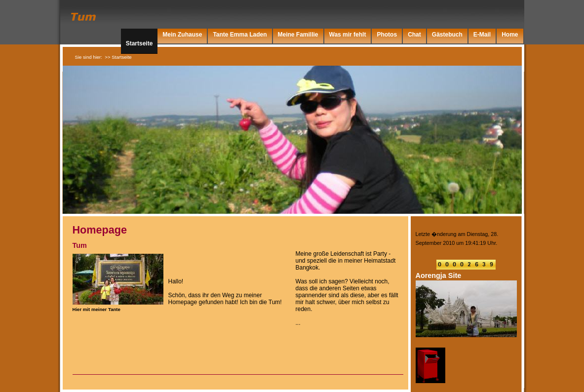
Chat (414, 35)
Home (510, 35)
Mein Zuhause (182, 35)
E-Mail (482, 35)
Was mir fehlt (348, 35)
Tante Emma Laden (240, 35)
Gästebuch (447, 35)
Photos (387, 35)
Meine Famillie (298, 35)
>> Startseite (118, 57)
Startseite (139, 43)
